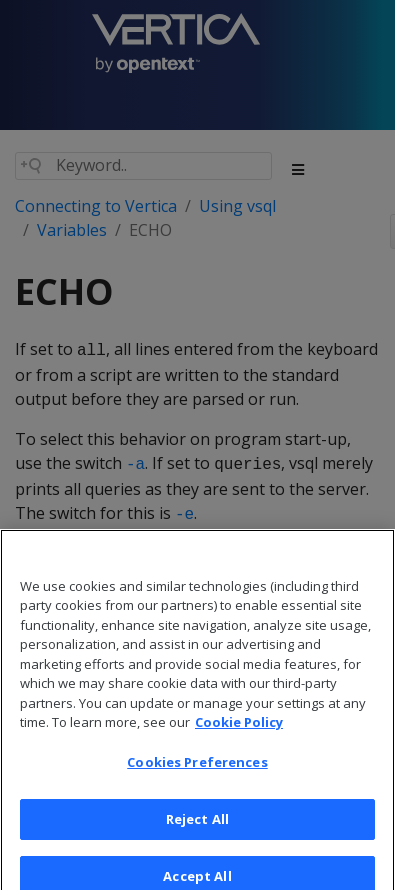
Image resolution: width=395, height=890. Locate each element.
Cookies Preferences (197, 773)
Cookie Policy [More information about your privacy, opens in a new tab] (239, 733)
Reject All (197, 830)
